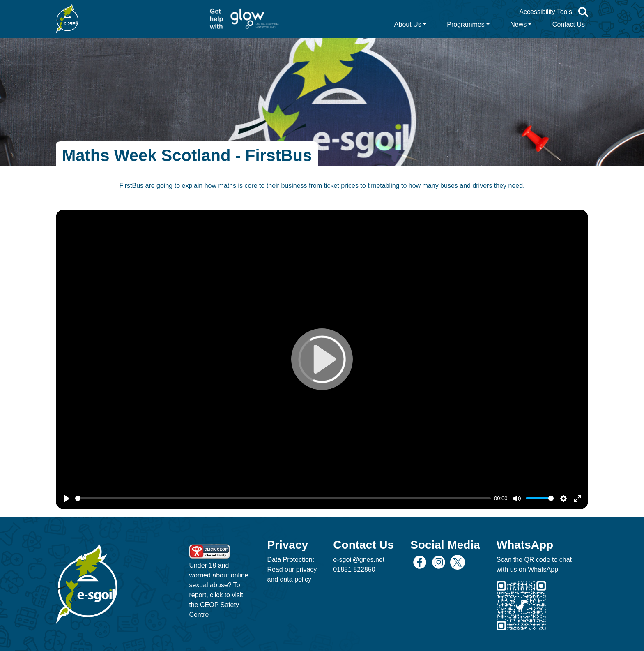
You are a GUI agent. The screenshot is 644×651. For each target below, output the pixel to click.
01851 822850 (354, 569)
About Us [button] (408, 24)
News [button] (518, 24)
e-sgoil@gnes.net (359, 560)
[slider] (283, 498)
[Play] (67, 499)
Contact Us (569, 24)
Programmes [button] (466, 24)
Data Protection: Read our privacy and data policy (292, 569)
